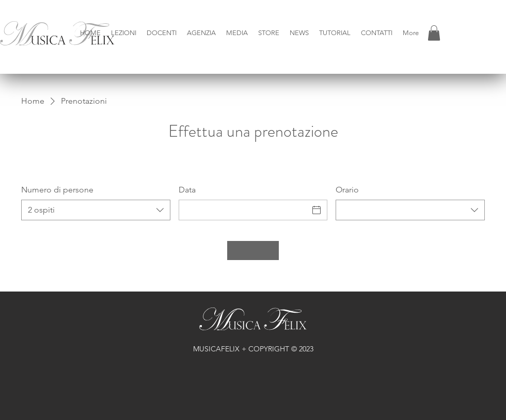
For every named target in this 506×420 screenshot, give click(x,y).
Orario (347, 190)
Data (187, 190)
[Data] (244, 210)
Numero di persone (57, 190)
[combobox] (96, 210)
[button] (124, 33)
